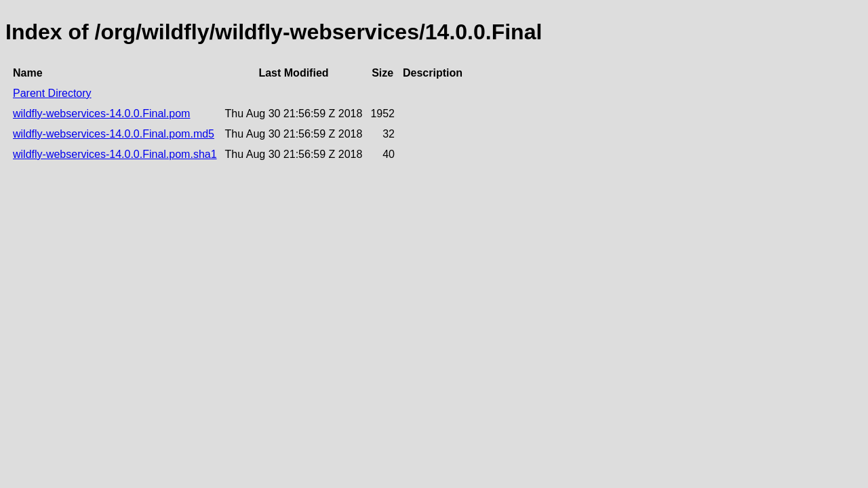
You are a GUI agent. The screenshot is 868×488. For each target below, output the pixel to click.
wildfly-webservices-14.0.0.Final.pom (101, 114)
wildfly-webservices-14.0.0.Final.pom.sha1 (115, 154)
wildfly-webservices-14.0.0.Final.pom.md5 (114, 134)
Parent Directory (52, 93)
